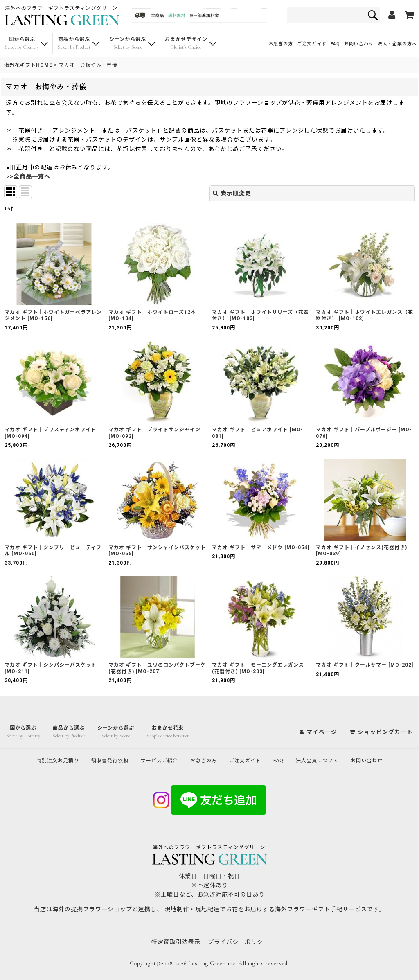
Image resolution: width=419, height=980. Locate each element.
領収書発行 (99, 760)
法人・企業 (397, 44)
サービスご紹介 (154, 760)
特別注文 (41, 760)
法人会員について (329, 760)
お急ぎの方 (281, 44)
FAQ (335, 44)
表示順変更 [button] (232, 193)
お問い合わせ (359, 44)
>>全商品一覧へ (28, 176)
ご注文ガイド (312, 44)
